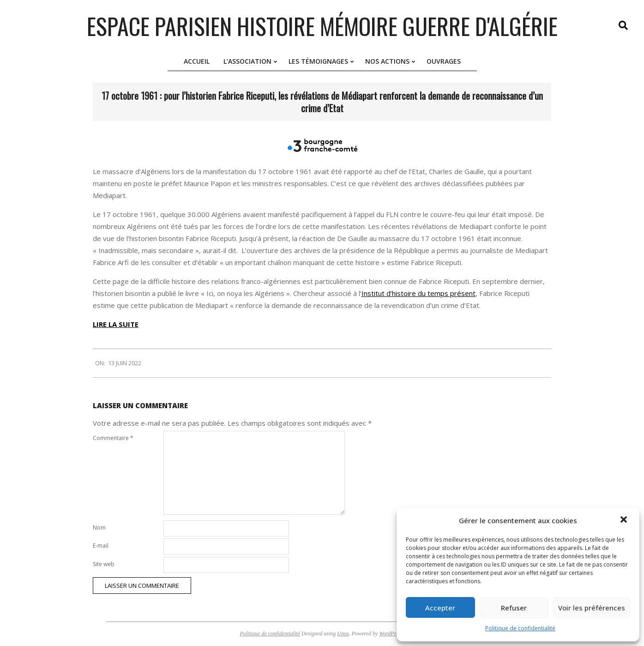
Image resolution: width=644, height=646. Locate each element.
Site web (104, 564)
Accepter (440, 608)
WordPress (391, 634)
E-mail (101, 546)
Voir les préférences (592, 608)
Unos (343, 634)
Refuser (514, 608)
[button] (625, 520)
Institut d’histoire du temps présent (418, 293)
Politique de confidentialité (520, 628)
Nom (99, 528)
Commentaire (113, 438)
